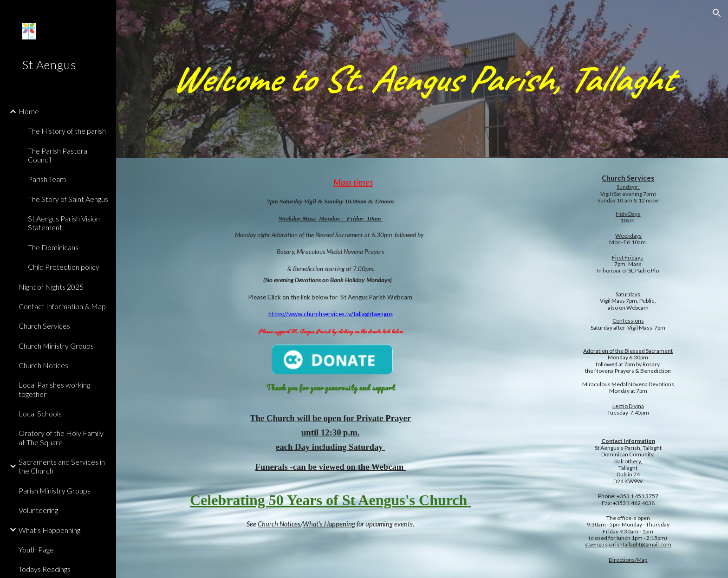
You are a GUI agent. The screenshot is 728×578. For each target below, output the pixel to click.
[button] (717, 13)
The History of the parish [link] (67, 131)
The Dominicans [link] (53, 247)
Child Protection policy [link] (64, 267)
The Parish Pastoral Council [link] (58, 155)
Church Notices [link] (43, 365)
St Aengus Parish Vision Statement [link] (64, 223)
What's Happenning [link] (49, 530)
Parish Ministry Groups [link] (55, 490)
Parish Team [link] (47, 179)
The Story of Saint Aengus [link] (68, 199)
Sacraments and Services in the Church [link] (62, 466)
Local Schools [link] (40, 413)
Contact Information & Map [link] (62, 306)
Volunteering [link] (38, 510)
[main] (422, 79)
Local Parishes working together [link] (54, 389)
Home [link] (29, 111)
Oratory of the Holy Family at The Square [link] (61, 437)
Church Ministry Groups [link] (56, 346)
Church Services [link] (44, 326)
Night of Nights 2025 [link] (51, 287)
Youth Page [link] (36, 549)
